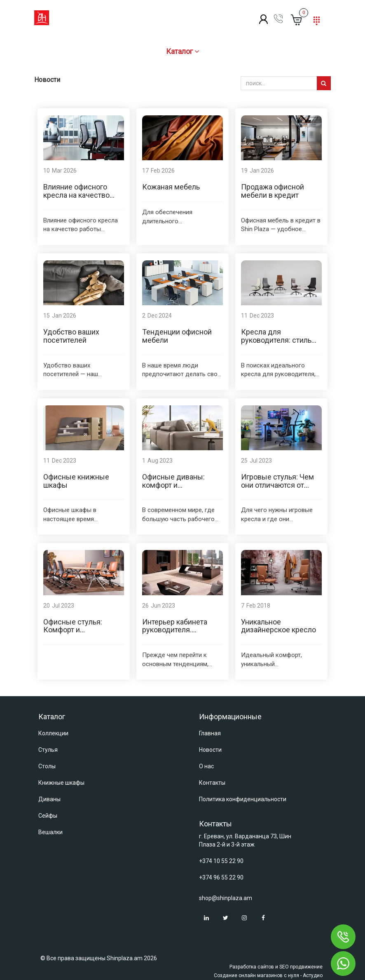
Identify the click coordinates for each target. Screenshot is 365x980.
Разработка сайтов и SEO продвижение (276, 967)
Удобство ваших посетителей (71, 336)
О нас (206, 766)
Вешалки (50, 832)
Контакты (212, 783)
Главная (210, 733)
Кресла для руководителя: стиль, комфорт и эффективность (277, 344)
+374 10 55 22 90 (221, 861)
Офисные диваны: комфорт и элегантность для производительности (178, 489)
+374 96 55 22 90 (221, 877)
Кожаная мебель (171, 187)
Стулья (48, 750)
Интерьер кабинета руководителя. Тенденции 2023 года (179, 630)
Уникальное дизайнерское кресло (278, 626)
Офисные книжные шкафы (76, 481)
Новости (210, 750)
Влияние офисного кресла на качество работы (76, 195)
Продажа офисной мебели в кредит (273, 191)
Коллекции (53, 733)
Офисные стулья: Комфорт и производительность (79, 630)
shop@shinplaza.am (226, 898)
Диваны (49, 799)
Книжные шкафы (61, 783)
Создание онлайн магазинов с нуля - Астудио (268, 975)
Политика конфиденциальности (243, 799)
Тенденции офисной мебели (177, 336)
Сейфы (48, 816)
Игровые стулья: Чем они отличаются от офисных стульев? (277, 485)
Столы (47, 766)
